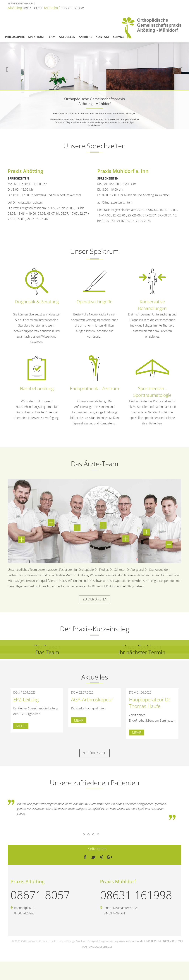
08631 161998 (136, 895)
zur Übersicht (94, 753)
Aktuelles (67, 37)
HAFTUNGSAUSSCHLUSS (97, 947)
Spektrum (36, 37)
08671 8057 (40, 895)
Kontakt (103, 37)
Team (51, 37)
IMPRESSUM (153, 941)
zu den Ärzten (94, 599)
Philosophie (15, 37)
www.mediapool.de (131, 941)
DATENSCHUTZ (172, 941)
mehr (21, 726)
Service (119, 37)
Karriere (85, 37)
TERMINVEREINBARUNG (22, 4)
